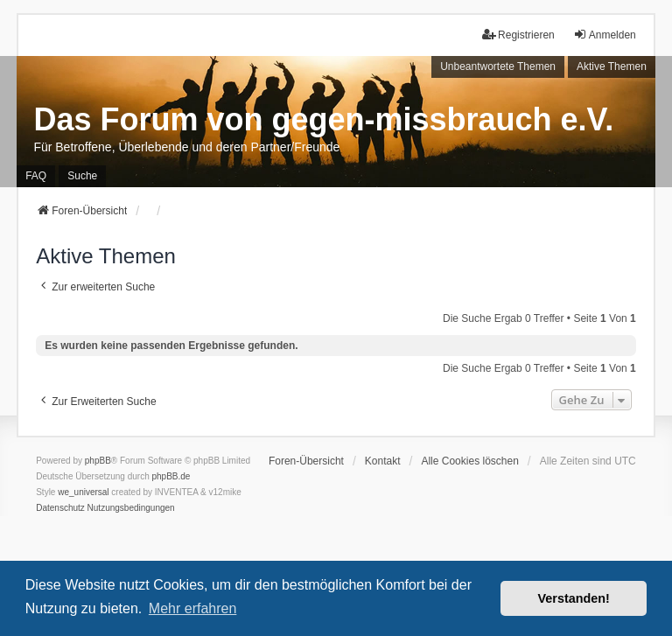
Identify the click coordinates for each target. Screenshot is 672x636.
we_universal (83, 492)
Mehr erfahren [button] (193, 608)
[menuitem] (60, 508)
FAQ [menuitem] (36, 176)
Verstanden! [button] (574, 598)
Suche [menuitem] (82, 176)
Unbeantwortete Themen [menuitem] (498, 66)
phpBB (98, 461)
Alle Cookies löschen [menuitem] (469, 461)
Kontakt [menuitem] (383, 461)
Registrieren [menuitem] (518, 35)
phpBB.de (171, 476)
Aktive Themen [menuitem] (612, 66)
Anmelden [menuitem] (605, 35)
